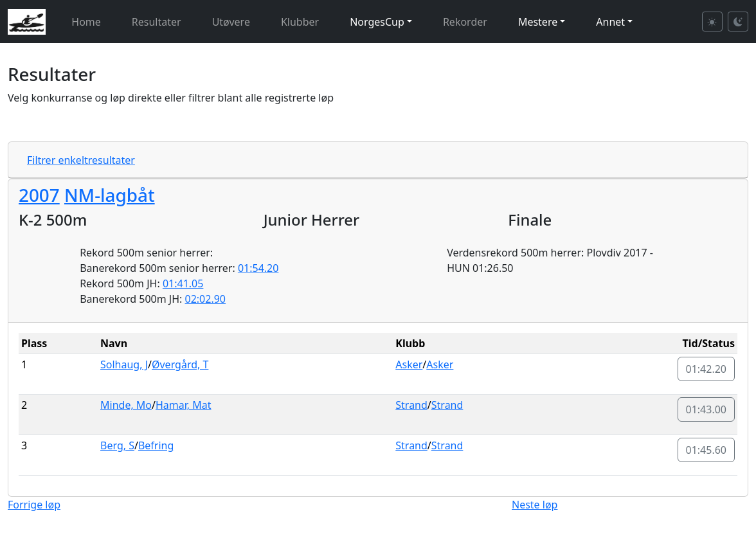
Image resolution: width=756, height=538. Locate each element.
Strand (411, 405)
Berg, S (117, 445)
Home (86, 22)
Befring (156, 445)
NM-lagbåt (110, 195)
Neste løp (535, 505)
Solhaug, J (124, 364)
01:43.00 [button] (706, 409)
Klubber (300, 22)
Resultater (157, 22)
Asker (409, 364)
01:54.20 (258, 268)
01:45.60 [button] (706, 450)
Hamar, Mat (184, 405)
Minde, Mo (126, 405)
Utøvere (231, 22)
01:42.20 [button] (706, 369)
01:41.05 (183, 283)
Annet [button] (610, 22)
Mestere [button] (538, 22)
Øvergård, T (180, 364)
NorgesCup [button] (377, 22)
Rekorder (465, 22)
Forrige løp (34, 505)
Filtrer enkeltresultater (81, 160)
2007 (39, 195)
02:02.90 (206, 299)
